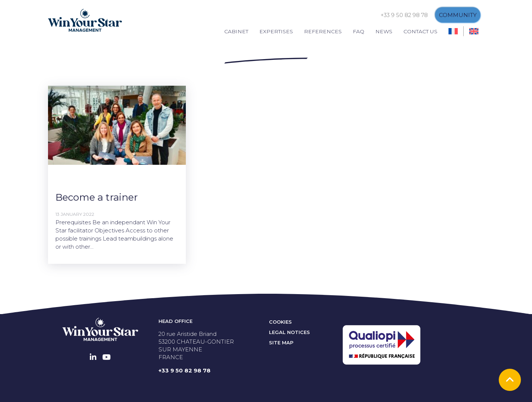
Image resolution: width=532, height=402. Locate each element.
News (384, 31)
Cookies (280, 322)
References (323, 31)
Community (458, 15)
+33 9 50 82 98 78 (404, 15)
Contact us (420, 31)
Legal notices (289, 332)
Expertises (276, 31)
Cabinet (236, 31)
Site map (281, 343)
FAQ (359, 31)
